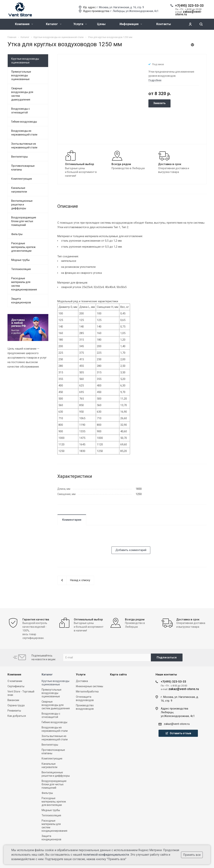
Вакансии (13, 700)
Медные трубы (20, 260)
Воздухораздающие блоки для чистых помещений (24, 221)
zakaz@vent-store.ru (177, 724)
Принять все (192, 855)
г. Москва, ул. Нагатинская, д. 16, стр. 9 (120, 7)
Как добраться (17, 716)
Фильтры (17, 234)
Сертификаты (16, 686)
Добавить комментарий (131, 550)
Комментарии (72, 520)
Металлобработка (87, 692)
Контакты (164, 24)
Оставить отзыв (178, 733)
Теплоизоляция (21, 269)
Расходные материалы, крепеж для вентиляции (23, 247)
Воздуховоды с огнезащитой (21, 111)
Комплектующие (22, 179)
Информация (131, 24)
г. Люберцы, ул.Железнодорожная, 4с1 (134, 11)
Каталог (54, 24)
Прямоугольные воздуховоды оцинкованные (21, 75)
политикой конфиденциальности (106, 855)
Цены (101, 24)
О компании (15, 681)
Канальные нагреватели (19, 190)
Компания (24, 24)
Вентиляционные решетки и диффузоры (22, 205)
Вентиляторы (19, 157)
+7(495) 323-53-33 (189, 6)
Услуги (80, 24)
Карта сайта (118, 674)
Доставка (82, 681)
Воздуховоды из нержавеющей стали (24, 133)
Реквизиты (14, 711)
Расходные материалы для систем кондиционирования (24, 284)
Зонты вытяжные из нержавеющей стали (24, 146)
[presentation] (86, 539)
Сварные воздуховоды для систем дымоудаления (22, 94)
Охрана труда (16, 705)
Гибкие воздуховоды (24, 122)
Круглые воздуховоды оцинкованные (25, 61)
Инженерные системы (89, 686)
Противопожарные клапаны (23, 168)
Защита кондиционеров (21, 301)
